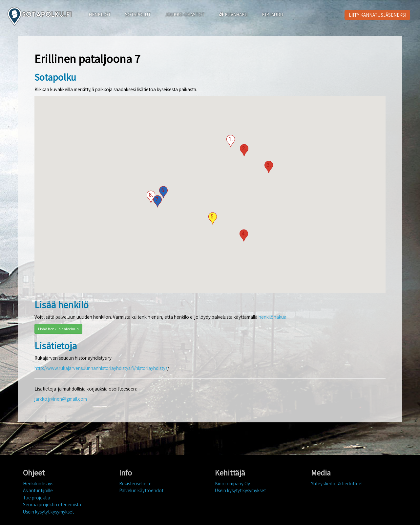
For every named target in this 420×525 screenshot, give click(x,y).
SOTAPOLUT (138, 15)
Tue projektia (37, 498)
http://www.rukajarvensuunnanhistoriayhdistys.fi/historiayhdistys (101, 368)
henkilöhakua (273, 317)
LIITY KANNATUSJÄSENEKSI (378, 15)
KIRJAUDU (273, 15)
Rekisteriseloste (135, 484)
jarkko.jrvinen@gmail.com (61, 399)
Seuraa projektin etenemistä (52, 505)
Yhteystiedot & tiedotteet (337, 484)
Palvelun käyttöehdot (141, 490)
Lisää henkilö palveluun (58, 329)
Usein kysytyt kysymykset (48, 512)
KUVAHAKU (233, 15)
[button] (231, 141)
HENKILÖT (100, 15)
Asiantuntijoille (38, 490)
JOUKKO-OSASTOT (185, 15)
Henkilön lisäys (38, 484)
